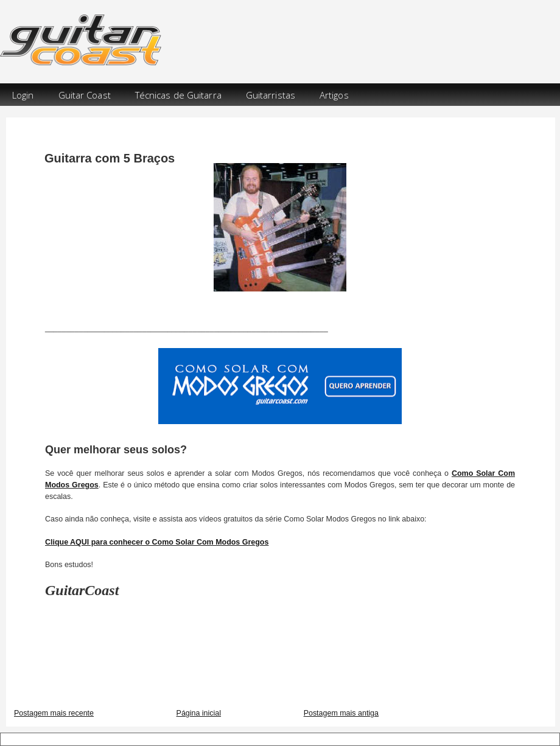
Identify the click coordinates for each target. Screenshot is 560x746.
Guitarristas (271, 95)
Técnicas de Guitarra (178, 95)
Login (23, 95)
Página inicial (199, 713)
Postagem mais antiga (341, 713)
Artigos (334, 95)
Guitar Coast (85, 95)
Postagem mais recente (54, 713)
